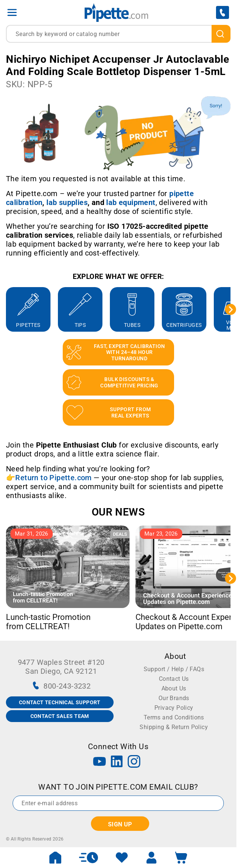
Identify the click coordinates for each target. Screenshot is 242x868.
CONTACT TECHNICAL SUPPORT (60, 702)
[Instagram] (134, 762)
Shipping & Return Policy (174, 727)
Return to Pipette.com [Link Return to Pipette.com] (53, 478)
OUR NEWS (118, 512)
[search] (221, 34)
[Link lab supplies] (67, 202)
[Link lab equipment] (131, 202)
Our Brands (174, 698)
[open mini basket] (181, 858)
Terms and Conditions (174, 717)
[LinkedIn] (117, 762)
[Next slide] (230, 309)
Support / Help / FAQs (174, 669)
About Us (174, 688)
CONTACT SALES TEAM (60, 716)
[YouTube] (99, 762)
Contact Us (174, 679)
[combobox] (118, 34)
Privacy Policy (174, 708)
